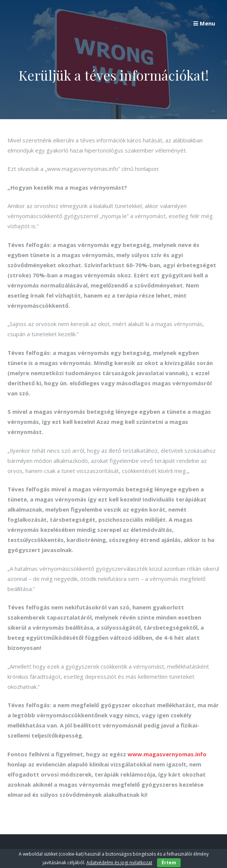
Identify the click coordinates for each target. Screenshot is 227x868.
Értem (169, 863)
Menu (204, 23)
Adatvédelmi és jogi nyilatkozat (119, 863)
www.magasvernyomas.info (167, 754)
